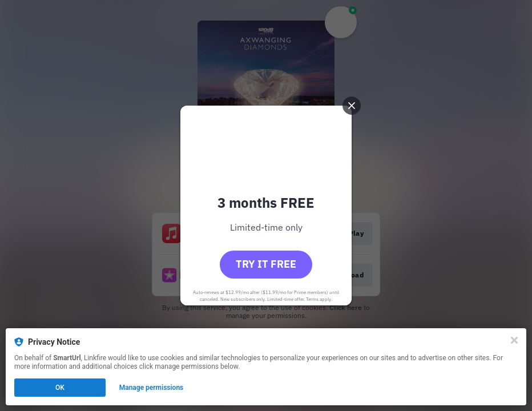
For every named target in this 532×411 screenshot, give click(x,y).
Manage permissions (152, 388)
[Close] (514, 340)
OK (60, 388)
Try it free (266, 264)
